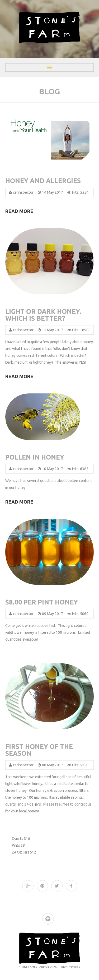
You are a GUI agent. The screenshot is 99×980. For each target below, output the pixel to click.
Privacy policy (70, 967)
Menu (49, 67)
